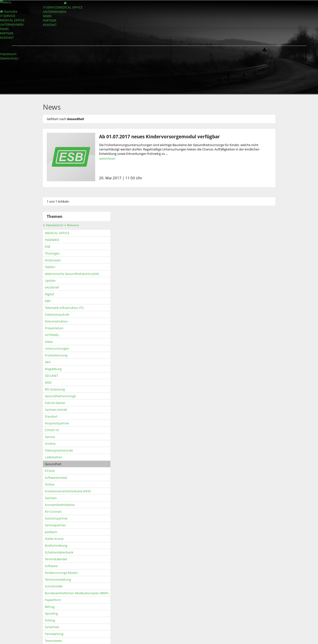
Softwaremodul (49, 478)
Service (43, 437)
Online (42, 484)
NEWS (41, 23)
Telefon (43, 267)
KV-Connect (46, 512)
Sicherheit (45, 627)
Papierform (46, 600)
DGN (41, 382)
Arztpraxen (46, 260)
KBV (40, 301)
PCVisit (43, 471)
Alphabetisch (46, 225)
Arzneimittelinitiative (52, 505)
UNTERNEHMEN (67, 17)
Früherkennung (49, 355)
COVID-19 (44, 430)
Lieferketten (46, 457)
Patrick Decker (48, 403)
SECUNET (44, 376)
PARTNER (44, 30)
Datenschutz (9, 58)
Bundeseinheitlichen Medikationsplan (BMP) (69, 593)
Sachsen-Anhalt (49, 410)
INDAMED (45, 240)
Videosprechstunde (52, 450)
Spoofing (44, 613)
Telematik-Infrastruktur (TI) (57, 308)
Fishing (43, 620)
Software (44, 566)
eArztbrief (45, 287)
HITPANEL (45, 335)
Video (42, 342)
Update (43, 281)
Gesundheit (46, 464)
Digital (42, 294)
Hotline (43, 444)
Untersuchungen (50, 348)
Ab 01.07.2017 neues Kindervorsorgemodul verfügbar (152, 136)
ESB (40, 247)
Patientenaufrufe (50, 314)
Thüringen (45, 253)
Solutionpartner (49, 518)
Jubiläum (44, 532)
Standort (44, 416)
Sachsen (43, 498)
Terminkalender (49, 559)
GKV (41, 362)
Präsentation (47, 328)
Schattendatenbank (52, 552)
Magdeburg (46, 369)
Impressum (8, 54)
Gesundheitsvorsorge (53, 396)
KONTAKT (44, 36)
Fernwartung (47, 634)
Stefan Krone (47, 539)
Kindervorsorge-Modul (54, 573)
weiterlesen (100, 158)
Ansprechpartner (50, 423)
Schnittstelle (46, 586)
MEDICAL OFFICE (68, 11)
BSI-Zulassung (48, 389)
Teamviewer (46, 641)
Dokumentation (49, 321)
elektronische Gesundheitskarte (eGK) (65, 274)
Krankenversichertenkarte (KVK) (61, 491)
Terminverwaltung (51, 579)
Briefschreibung (49, 545)
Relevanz (64, 225)
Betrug (42, 607)
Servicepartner (48, 525)
